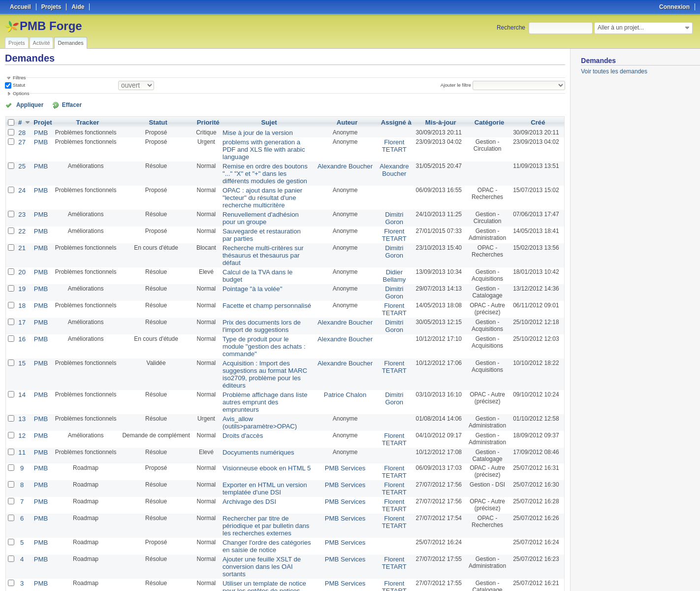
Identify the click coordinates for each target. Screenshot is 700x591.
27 (22, 140)
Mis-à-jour (438, 122)
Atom (528, 572)
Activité (42, 43)
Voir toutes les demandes (614, 71)
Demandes (70, 43)
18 (22, 280)
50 (220, 558)
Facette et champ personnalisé (260, 280)
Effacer (60, 104)
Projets (17, 43)
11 (22, 397)
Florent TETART (393, 144)
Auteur (348, 122)
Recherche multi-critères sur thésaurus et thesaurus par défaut (264, 236)
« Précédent (25, 558)
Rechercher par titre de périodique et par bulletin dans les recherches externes (265, 467)
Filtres (19, 78)
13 (22, 366)
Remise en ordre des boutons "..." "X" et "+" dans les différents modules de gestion (264, 163)
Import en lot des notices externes (264, 530)
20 (22, 249)
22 (22, 217)
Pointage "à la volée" (247, 264)
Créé (538, 122)
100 (230, 558)
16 (22, 312)
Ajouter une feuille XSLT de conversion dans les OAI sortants (263, 502)
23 (22, 201)
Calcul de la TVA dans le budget (262, 249)
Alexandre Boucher (346, 156)
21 (22, 233)
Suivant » (129, 558)
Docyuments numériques (253, 397)
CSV (544, 572)
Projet (42, 122)
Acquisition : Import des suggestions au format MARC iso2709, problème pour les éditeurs (267, 334)
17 (22, 296)
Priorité (206, 122)
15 (22, 328)
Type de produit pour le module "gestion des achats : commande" (264, 315)
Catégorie (488, 122)
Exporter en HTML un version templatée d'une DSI (258, 432)
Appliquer (26, 104)
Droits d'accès (239, 382)
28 (22, 131)
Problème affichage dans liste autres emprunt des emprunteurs (263, 354)
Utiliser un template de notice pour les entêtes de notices (265, 518)
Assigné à (395, 122)
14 (22, 350)
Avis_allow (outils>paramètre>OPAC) (254, 369)
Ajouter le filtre (458, 85)
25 (22, 156)
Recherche (511, 28)
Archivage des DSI (244, 445)
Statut (18, 85)
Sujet (270, 122)
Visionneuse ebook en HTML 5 (260, 413)
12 (22, 382)
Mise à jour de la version (252, 131)
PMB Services (346, 413)
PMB (40, 131)
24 (22, 179)
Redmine (325, 586)
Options (21, 93)
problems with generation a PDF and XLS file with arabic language (264, 144)
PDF (560, 572)
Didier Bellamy (393, 252)
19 (22, 264)
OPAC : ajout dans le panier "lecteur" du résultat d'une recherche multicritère (268, 186)
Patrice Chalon (346, 350)
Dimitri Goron (392, 205)
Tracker (86, 122)
